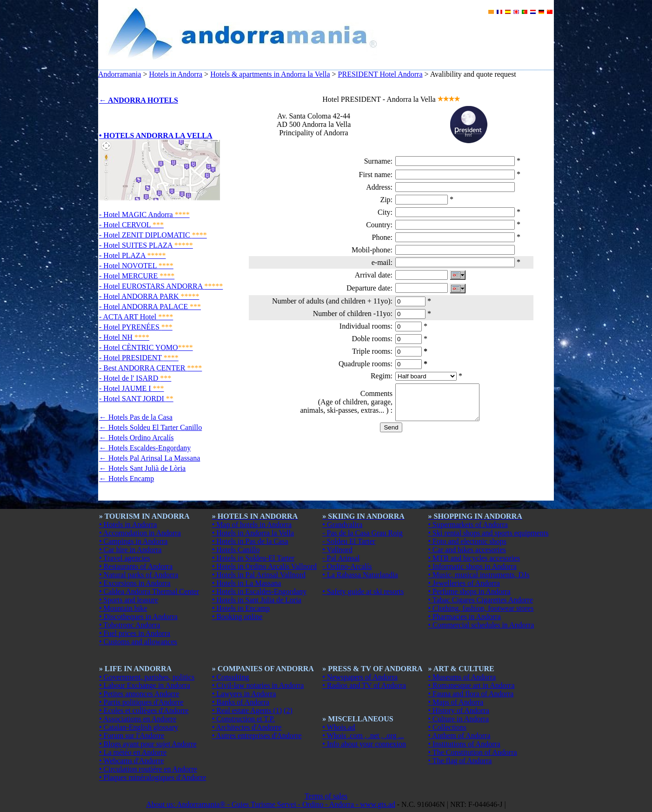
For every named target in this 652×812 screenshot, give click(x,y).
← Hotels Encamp (126, 479)
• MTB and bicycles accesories (474, 558)
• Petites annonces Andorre (139, 694)
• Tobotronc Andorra (130, 625)
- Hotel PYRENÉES (136, 327)
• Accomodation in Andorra (140, 533)
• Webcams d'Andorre (131, 761)
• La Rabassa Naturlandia (360, 575)
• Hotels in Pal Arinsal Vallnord (259, 575)
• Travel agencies (125, 558)
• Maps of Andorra (456, 702)
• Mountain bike (123, 608)
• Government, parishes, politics (147, 677)
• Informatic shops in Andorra (472, 566)
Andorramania (120, 74)
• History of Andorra (459, 710)
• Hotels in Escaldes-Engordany (259, 591)
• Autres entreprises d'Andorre (257, 736)
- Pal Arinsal (341, 558)
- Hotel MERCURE (137, 276)
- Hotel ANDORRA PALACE (150, 307)
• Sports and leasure (129, 600)
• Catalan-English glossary (139, 727)
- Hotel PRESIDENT (139, 358)
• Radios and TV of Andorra (364, 685)
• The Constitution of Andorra (473, 752)
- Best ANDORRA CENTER (150, 368)
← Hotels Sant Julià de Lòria (142, 468)
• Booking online (237, 617)
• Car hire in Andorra (130, 550)
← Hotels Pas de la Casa (136, 417)
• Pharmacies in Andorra (465, 617)
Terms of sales (326, 796)
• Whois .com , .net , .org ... (363, 736)
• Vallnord (337, 550)
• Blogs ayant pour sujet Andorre (148, 744)
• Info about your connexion (364, 744)
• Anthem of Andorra (459, 736)
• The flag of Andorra (460, 761)
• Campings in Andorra (133, 541)
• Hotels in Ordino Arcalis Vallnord (264, 566)
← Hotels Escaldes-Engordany (145, 448)
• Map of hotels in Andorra (252, 525)
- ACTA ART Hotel (136, 317)
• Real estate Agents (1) (247, 710)
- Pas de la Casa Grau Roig (362, 533)
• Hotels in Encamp (241, 608)
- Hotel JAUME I (132, 388)
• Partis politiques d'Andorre (141, 702)
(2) (288, 710)
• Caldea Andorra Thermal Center (149, 591)
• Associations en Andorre (138, 719)
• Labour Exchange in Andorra (145, 685)
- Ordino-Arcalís (347, 566)
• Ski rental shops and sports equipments (489, 533)
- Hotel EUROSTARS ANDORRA (161, 286)
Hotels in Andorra (176, 74)
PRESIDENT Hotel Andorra (380, 74)
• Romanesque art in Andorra (472, 685)
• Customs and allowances (138, 642)
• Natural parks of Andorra (139, 575)
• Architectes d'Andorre (247, 727)
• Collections (447, 727)
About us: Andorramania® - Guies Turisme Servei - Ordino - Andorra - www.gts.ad (271, 804)
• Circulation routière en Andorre (148, 769)
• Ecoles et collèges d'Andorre (144, 710)
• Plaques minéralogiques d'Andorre (153, 777)
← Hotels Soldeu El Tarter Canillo (150, 427)
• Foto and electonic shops (467, 541)
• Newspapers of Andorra (360, 677)
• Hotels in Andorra (128, 525)
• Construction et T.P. (243, 719)
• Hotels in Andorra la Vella (253, 533)
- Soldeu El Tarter (349, 541)
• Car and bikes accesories (467, 550)
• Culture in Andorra (459, 719)
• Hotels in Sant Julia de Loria (257, 600)
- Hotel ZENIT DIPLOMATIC (153, 235)
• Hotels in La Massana (247, 583)
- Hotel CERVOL (131, 225)
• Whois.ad (339, 727)
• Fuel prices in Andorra (135, 633)
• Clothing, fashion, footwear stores (481, 608)
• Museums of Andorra (462, 677)
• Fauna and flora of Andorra (471, 694)
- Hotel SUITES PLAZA (146, 245)
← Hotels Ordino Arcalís (136, 438)
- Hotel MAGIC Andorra (144, 215)
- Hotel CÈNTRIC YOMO (146, 347)
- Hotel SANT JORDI (136, 399)
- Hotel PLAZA (133, 255)
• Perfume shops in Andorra (469, 591)
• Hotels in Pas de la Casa (250, 541)
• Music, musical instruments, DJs (479, 575)
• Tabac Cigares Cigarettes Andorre (481, 600)
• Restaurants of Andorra (136, 566)
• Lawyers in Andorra (244, 694)
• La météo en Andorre (133, 752)
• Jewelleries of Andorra (464, 583)
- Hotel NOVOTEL (136, 266)
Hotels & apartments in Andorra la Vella (270, 74)
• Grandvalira (342, 525)
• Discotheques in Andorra (138, 617)
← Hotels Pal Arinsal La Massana (150, 458)
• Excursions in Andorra (135, 583)
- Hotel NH (124, 337)
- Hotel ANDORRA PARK (149, 296)
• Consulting (231, 677)
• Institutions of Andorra (464, 744)
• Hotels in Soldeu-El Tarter (253, 558)
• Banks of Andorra (241, 702)
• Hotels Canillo (236, 550)
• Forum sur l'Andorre (132, 736)
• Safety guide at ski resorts (363, 591)
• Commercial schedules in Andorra (481, 625)
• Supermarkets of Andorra (468, 525)
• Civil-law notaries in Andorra (258, 685)
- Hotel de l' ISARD (135, 378)
